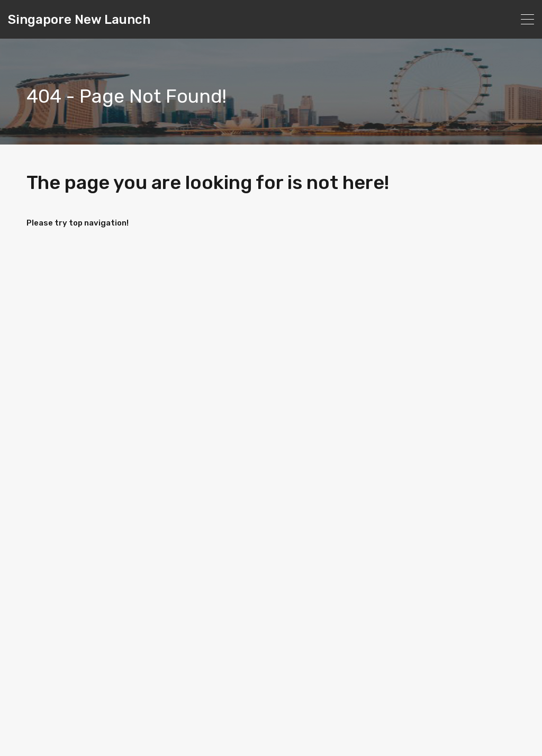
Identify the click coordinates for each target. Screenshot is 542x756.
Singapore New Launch (79, 20)
